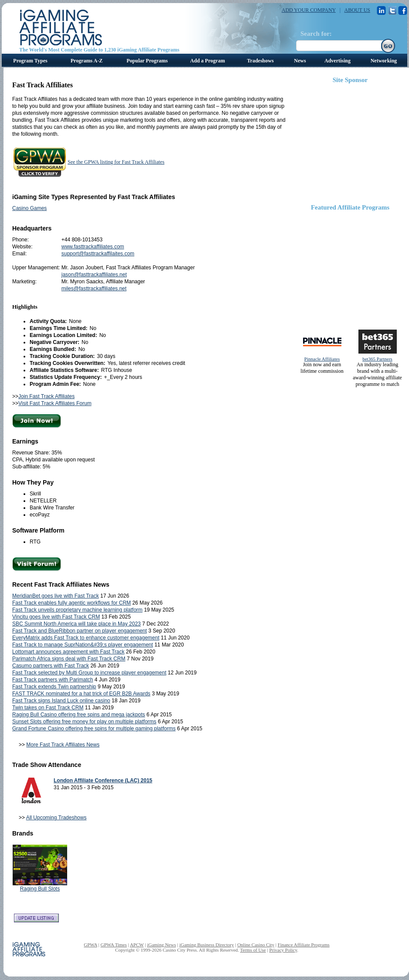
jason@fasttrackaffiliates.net (94, 275)
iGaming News (161, 945)
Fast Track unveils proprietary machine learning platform (77, 610)
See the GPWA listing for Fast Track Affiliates (116, 162)
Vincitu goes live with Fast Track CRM (56, 617)
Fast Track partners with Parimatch (53, 680)
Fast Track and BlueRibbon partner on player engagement (80, 631)
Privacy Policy (283, 950)
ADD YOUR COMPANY (309, 10)
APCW (137, 945)
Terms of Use (253, 950)
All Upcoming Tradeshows (56, 818)
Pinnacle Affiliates (322, 359)
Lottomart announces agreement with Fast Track (68, 652)
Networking (384, 61)
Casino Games (29, 208)
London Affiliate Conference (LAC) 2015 (103, 781)
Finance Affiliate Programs (304, 945)
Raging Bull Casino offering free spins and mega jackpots (79, 715)
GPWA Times (114, 945)
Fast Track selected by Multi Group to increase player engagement (89, 673)
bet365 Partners (377, 359)
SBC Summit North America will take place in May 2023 (77, 624)
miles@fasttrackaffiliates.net (94, 289)
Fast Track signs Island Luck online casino (61, 701)
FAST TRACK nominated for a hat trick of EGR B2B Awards (81, 694)
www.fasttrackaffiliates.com (93, 247)
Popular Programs (147, 61)
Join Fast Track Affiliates (46, 396)
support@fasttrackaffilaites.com (98, 254)
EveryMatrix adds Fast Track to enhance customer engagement (86, 638)
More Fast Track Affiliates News (63, 745)
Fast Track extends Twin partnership (54, 687)
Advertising (337, 61)
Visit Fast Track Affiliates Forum (55, 403)
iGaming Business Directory (206, 945)
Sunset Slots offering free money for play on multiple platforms (84, 722)
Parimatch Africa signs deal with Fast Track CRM (69, 659)
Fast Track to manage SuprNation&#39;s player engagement (83, 645)
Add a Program (208, 61)
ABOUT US (357, 10)
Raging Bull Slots (40, 889)
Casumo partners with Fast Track (51, 666)
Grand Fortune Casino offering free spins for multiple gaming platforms (94, 729)
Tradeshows (260, 61)
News (300, 61)
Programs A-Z (87, 61)
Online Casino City (256, 945)
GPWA (90, 945)
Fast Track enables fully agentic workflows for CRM (72, 603)
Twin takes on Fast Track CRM (48, 708)
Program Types (30, 61)
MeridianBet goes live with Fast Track (56, 596)
